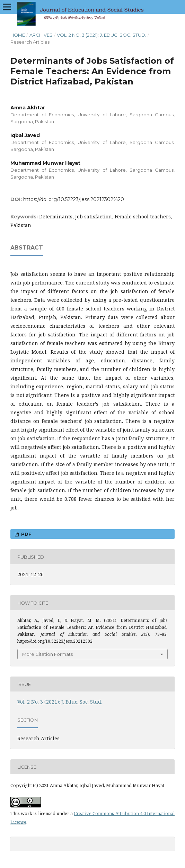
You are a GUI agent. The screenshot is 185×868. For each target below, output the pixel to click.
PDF (26, 534)
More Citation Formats (47, 654)
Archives (41, 35)
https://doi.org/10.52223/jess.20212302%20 (74, 199)
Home (18, 35)
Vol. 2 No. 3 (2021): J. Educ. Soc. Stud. (102, 35)
